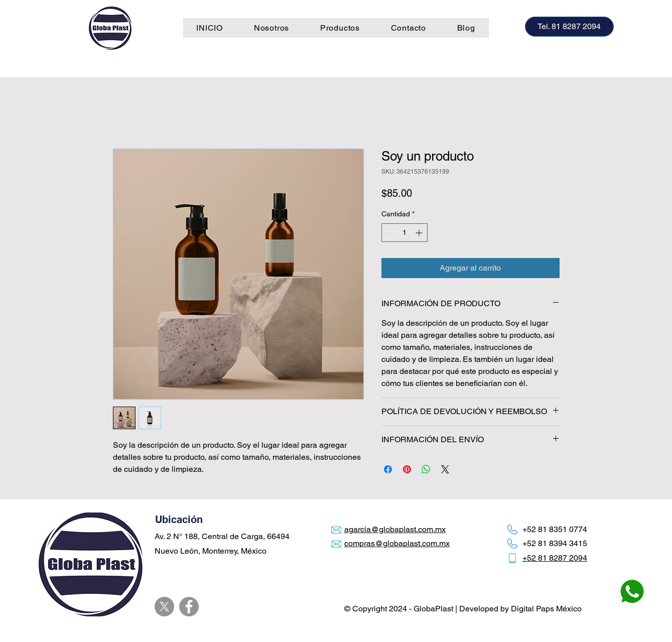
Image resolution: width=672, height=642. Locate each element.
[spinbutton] (405, 233)
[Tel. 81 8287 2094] (569, 27)
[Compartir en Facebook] (388, 469)
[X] (164, 607)
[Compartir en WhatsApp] (426, 469)
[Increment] (420, 233)
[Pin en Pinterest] (407, 469)
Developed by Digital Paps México (520, 609)
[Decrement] (389, 233)
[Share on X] (445, 469)
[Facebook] (189, 607)
